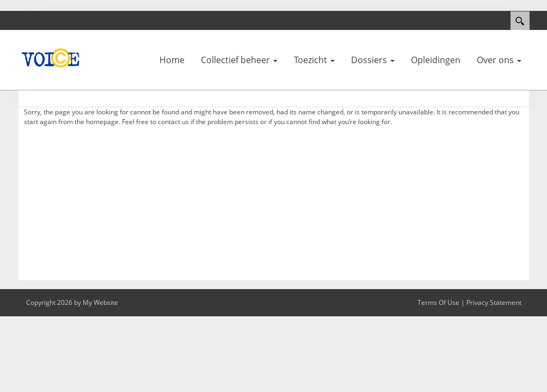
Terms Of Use (438, 302)
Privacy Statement (494, 302)
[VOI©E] (51, 57)
